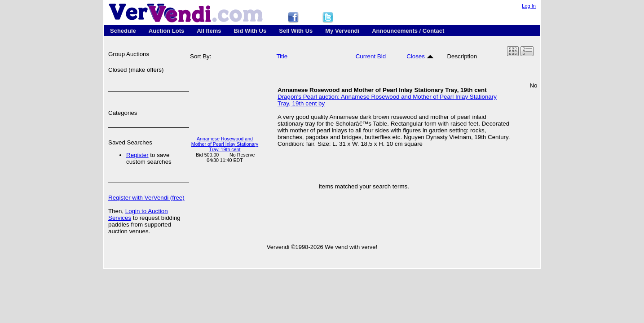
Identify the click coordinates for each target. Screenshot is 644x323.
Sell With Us (296, 31)
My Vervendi (342, 31)
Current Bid (371, 56)
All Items (209, 31)
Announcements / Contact (408, 31)
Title (282, 56)
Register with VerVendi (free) (146, 198)
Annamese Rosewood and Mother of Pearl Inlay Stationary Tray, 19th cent (225, 144)
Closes (420, 56)
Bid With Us (250, 31)
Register (137, 155)
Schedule (123, 31)
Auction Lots (166, 31)
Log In (529, 6)
